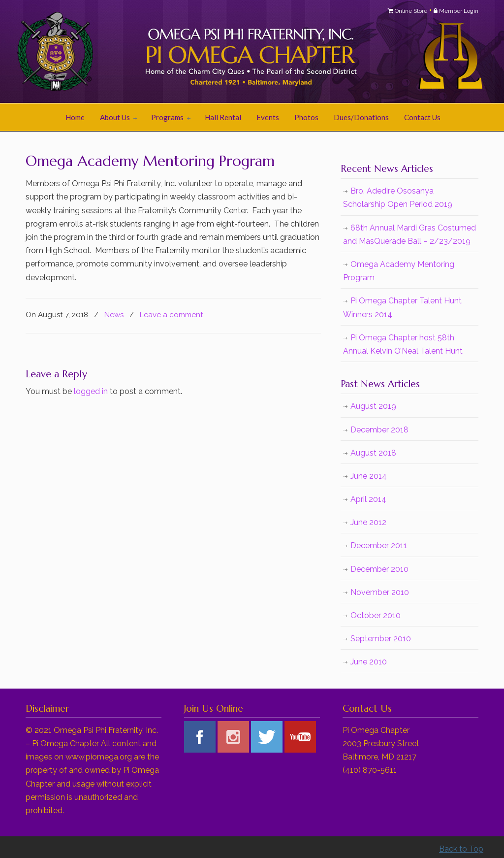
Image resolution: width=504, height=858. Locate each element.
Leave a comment (172, 315)
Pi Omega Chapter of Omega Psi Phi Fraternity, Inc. (149, 52)
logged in (91, 391)
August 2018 (373, 453)
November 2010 (380, 592)
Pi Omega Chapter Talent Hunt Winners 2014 (402, 307)
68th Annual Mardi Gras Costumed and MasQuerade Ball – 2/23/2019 (409, 234)
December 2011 (379, 545)
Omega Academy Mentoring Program (399, 271)
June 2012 (368, 522)
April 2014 (368, 499)
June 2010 (369, 662)
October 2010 (376, 615)
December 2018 (379, 430)
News (114, 315)
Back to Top (461, 849)
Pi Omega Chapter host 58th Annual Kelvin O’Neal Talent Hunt (403, 344)
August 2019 (373, 406)
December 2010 (379, 569)
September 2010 (381, 639)
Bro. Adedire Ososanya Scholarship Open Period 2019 (398, 198)
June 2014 (369, 476)
